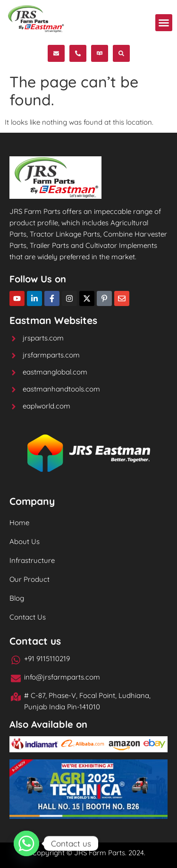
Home (19, 523)
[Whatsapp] (26, 843)
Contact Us (28, 617)
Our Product (29, 579)
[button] (164, 23)
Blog (17, 598)
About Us (25, 541)
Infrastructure (32, 560)
